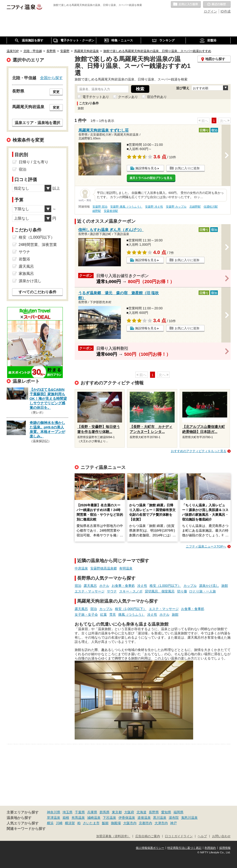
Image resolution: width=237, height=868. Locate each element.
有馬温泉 (78, 818)
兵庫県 (92, 812)
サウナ (112, 591)
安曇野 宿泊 (100, 207)
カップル (190, 586)
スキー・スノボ (131, 591)
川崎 (59, 823)
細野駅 (97, 211)
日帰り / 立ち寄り (34, 162)
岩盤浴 (24, 259)
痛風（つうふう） (132, 614)
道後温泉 (144, 818)
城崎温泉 (94, 818)
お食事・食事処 (123, 586)
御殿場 (116, 823)
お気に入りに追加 (187, 168)
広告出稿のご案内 (148, 836)
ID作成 (226, 11)
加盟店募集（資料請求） (113, 836)
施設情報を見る (146, 168)
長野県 (154, 812)
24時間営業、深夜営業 (38, 245)
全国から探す (51, 78)
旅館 (225, 586)
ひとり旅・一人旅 (203, 591)
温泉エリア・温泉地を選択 (37, 123)
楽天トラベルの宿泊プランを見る (151, 178)
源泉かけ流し (209, 586)
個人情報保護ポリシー (150, 848)
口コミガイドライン (179, 836)
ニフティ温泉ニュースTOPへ (206, 546)
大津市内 (161, 823)
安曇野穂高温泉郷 (104, 568)
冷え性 (142, 586)
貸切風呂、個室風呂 (160, 591)
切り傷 (182, 591)
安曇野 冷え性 (154, 207)
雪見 (113, 614)
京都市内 (146, 823)
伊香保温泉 (127, 818)
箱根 (66, 818)
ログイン (210, 11)
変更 (56, 92)
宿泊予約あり (157, 97)
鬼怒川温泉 (189, 818)
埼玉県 (68, 812)
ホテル (104, 586)
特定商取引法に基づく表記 (184, 848)
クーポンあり (128, 97)
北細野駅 (195, 207)
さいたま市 (91, 823)
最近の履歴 (217, 4)
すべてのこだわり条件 (37, 292)
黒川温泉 (160, 818)
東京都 (117, 812)
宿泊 (78, 586)
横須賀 (70, 823)
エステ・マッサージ (90, 591)
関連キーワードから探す (26, 829)
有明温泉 (126, 568)
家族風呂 (26, 274)
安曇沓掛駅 (111, 211)
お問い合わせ (221, 836)
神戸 (173, 823)
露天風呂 (90, 586)
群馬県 (105, 812)
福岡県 (178, 812)
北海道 (141, 812)
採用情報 (225, 848)
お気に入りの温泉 (186, 4)
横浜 (50, 823)
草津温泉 (54, 818)
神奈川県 (54, 812)
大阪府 (129, 812)
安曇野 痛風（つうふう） (126, 207)
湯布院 (174, 818)
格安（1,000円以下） (165, 586)
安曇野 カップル (176, 207)
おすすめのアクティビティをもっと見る (199, 451)
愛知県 (166, 812)
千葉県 (80, 812)
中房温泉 (81, 568)
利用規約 (210, 848)
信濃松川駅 (211, 207)
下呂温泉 (109, 818)
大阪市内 (130, 823)
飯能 (105, 823)
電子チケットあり (96, 97)
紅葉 (104, 614)
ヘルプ (202, 836)
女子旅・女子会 (86, 614)
